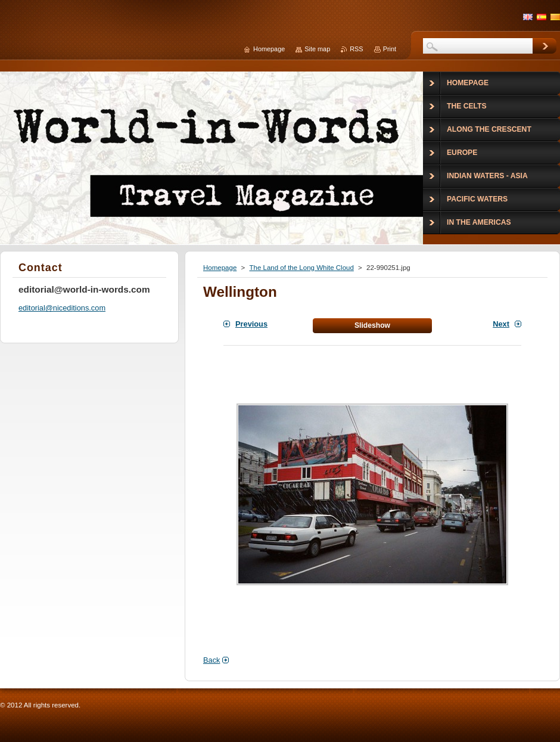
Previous (251, 324)
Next (501, 324)
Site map (317, 49)
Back (211, 660)
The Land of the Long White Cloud (301, 268)
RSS (356, 49)
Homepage (220, 268)
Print (390, 49)
